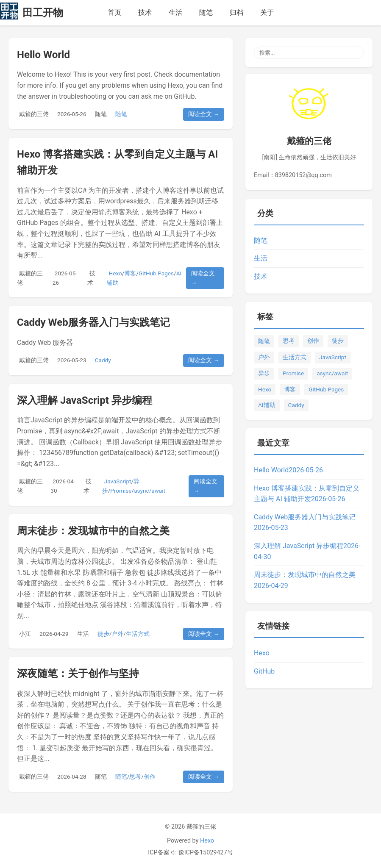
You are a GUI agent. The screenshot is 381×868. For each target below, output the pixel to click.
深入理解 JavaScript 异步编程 (85, 400)
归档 (236, 12)
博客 (130, 273)
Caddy (103, 360)
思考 (135, 776)
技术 (145, 12)
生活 (175, 12)
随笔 (206, 12)
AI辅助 (267, 405)
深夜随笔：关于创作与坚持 (78, 674)
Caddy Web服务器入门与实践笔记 (93, 322)
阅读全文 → (204, 114)
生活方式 (138, 634)
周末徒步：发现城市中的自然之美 (93, 531)
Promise (121, 491)
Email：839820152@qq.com (293, 175)
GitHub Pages (156, 273)
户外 (117, 634)
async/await (150, 491)
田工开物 (43, 13)
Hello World (43, 55)
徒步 (103, 634)
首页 (114, 12)
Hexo (115, 273)
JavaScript (118, 481)
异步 (264, 373)
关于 (267, 12)
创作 (150, 776)
